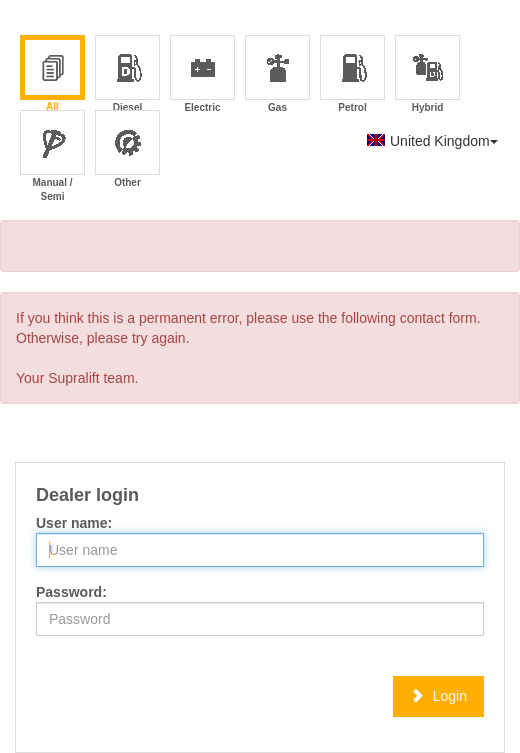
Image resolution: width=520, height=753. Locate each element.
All (52, 75)
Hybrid (428, 75)
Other (128, 150)
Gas (278, 75)
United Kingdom (432, 141)
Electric (202, 75)
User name (72, 523)
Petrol (353, 75)
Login (438, 696)
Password (69, 592)
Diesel (128, 75)
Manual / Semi (52, 150)
